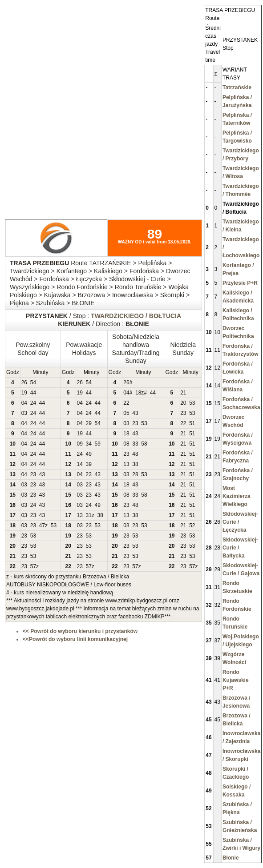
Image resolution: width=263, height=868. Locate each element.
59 (98, 444)
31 (89, 515)
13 (126, 464)
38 (135, 464)
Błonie (231, 858)
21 (183, 393)
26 (24, 382)
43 (135, 413)
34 (89, 444)
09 (80, 444)
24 (33, 403)
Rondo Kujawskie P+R (236, 680)
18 (138, 393)
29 (89, 423)
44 (33, 393)
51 (192, 423)
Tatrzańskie (237, 88)
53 (192, 403)
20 (183, 403)
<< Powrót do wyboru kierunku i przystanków (80, 631)
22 (126, 403)
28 (135, 474)
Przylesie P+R (240, 283)
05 (126, 413)
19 (24, 393)
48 (135, 454)
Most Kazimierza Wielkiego (237, 496)
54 (33, 382)
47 (42, 526)
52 (192, 526)
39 (89, 464)
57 (33, 566)
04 (126, 393)
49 (89, 454)
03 (24, 413)
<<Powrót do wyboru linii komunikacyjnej (75, 639)
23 (183, 413)
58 (144, 444)
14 (80, 464)
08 (126, 444)
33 (135, 444)
